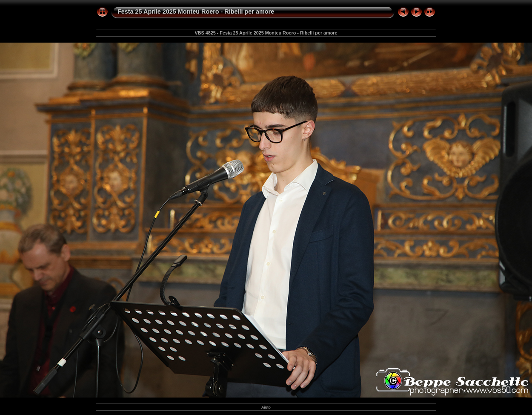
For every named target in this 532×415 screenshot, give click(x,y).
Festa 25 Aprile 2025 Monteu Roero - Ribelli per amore (196, 12)
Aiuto (266, 407)
